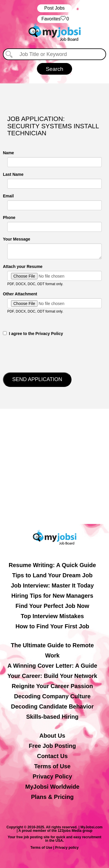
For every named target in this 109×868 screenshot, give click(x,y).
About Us (52, 736)
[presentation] (47, 354)
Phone (9, 218)
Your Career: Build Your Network (52, 676)
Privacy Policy (52, 776)
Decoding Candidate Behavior (52, 706)
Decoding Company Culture (52, 696)
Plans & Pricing (52, 797)
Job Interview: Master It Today (52, 585)
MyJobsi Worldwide (52, 787)
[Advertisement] (54, 466)
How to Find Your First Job (52, 626)
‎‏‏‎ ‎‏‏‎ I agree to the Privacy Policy (33, 334)
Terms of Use (52, 766)
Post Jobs (54, 8)
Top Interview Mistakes (52, 616)
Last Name (13, 174)
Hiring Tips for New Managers (52, 596)
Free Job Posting (52, 746)
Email (8, 196)
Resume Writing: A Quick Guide (52, 565)
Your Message (17, 239)
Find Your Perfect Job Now (52, 606)
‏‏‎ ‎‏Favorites (54, 19)
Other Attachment (20, 294)
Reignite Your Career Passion (52, 686)
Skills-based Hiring (52, 717)
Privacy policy (67, 848)
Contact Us (52, 756)
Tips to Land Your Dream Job (52, 575)
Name (8, 153)
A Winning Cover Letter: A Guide (52, 666)
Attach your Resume (23, 266)
